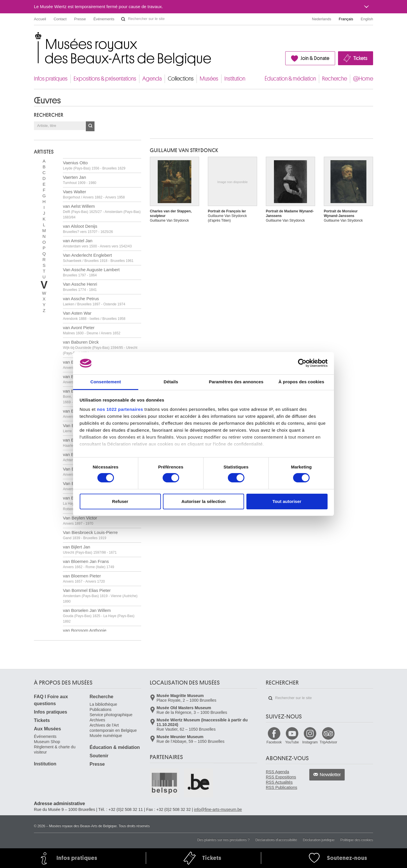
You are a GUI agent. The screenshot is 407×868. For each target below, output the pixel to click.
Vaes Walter (94, 194)
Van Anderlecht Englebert (98, 258)
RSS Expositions (281, 777)
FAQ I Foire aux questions (51, 700)
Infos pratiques (51, 79)
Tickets (360, 58)
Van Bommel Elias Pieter (100, 596)
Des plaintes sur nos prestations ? (223, 840)
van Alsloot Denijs (88, 229)
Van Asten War (94, 316)
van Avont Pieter (92, 330)
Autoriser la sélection (204, 501)
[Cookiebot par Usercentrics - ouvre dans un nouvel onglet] (302, 363)
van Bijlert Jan (90, 549)
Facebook (274, 742)
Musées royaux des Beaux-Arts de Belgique (34, 38)
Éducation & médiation (290, 79)
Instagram (310, 742)
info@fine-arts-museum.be (218, 809)
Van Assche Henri (80, 287)
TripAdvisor (328, 742)
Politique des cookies (357, 840)
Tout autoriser (287, 501)
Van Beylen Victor (80, 520)
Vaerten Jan (80, 180)
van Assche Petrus (94, 301)
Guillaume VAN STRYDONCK (184, 150)
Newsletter (330, 775)
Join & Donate (315, 58)
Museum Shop (47, 742)
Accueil (40, 19)
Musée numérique (106, 736)
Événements (104, 19)
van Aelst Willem (102, 211)
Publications (101, 710)
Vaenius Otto (94, 165)
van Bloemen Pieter (84, 578)
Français (346, 19)
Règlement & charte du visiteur (55, 750)
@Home (363, 79)
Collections (181, 79)
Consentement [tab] (106, 382)
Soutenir (99, 756)
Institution (235, 79)
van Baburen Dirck (100, 347)
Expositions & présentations (105, 79)
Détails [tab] (171, 382)
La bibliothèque (103, 704)
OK (90, 126)
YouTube (292, 742)
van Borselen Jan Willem (99, 616)
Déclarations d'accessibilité (276, 840)
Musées (209, 79)
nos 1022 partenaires (120, 409)
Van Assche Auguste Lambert (91, 272)
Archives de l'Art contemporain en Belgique (113, 728)
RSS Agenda (277, 772)
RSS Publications (281, 787)
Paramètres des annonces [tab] (236, 382)
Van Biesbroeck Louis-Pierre (90, 535)
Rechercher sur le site (123, 19)
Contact (60, 19)
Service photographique (111, 715)
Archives (97, 720)
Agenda (152, 79)
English (367, 19)
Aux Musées (47, 729)
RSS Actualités (279, 782)
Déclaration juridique (319, 840)
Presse (80, 19)
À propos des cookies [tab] (301, 382)
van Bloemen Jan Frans (89, 564)
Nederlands (322, 19)
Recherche (335, 79)
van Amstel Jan (97, 243)
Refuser (120, 501)
